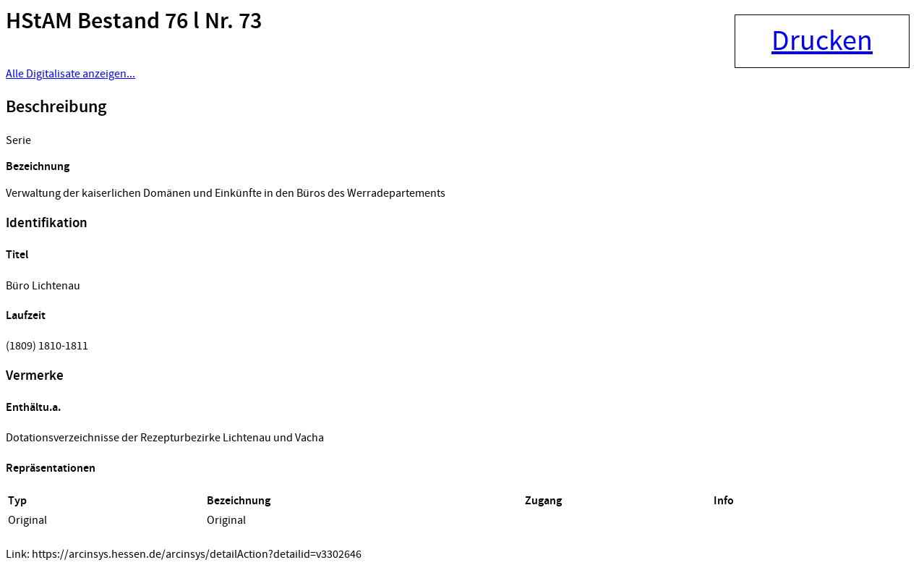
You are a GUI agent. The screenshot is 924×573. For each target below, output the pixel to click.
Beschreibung (56, 107)
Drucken (822, 41)
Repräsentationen (51, 468)
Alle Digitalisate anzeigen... (70, 74)
